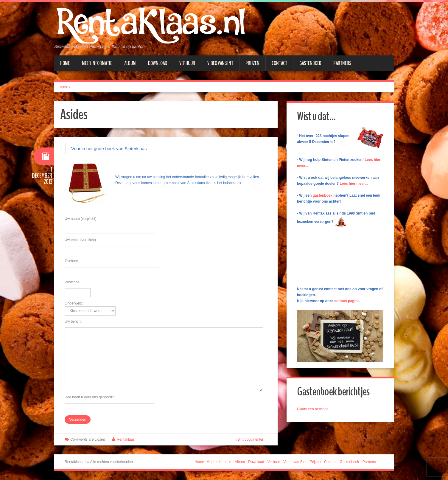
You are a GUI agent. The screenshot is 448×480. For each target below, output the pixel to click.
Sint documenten (251, 439)
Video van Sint (220, 63)
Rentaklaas (126, 439)
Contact (279, 63)
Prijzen (252, 63)
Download (158, 63)
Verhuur (187, 63)
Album (130, 63)
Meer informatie (97, 63)
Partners (342, 63)
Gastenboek (310, 63)
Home (65, 63)
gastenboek (323, 195)
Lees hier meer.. (353, 184)
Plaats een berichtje (313, 409)
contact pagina (347, 301)
